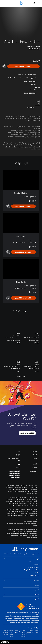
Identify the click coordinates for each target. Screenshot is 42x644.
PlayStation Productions (32, 570)
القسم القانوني (37, 631)
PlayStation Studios (33, 567)
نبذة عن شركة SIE (34, 562)
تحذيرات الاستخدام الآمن (30, 521)
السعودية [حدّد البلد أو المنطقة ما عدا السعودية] (33, 628)
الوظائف (37, 564)
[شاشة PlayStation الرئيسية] (21, 3)
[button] (27, 433)
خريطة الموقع (17, 631)
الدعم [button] (21, 590)
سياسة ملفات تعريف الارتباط (11, 633)
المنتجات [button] (21, 581)
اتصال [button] (21, 599)
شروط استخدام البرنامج (5, 632)
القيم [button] (21, 585)
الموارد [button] (21, 594)
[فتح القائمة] (39, 3)
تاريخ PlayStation (34, 575)
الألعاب (26, 554)
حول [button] (21, 559)
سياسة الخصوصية (30, 631)
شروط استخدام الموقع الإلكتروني (23, 633)
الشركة (37, 573)
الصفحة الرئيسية (34, 554)
